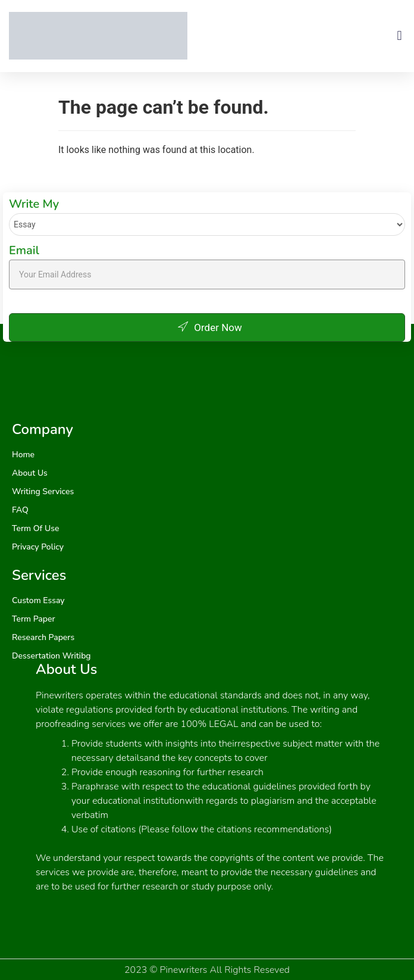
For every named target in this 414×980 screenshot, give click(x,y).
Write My (34, 204)
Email (24, 251)
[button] (399, 36)
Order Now (207, 327)
